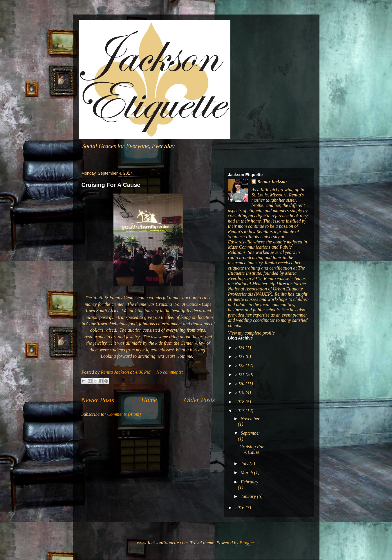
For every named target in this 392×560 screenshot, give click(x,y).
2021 (240, 374)
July (245, 464)
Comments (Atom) (124, 414)
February (249, 482)
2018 (240, 402)
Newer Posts (98, 400)
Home (149, 400)
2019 (240, 392)
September (250, 433)
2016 (240, 508)
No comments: (170, 372)
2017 (240, 411)
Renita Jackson (272, 181)
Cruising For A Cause (111, 185)
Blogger (247, 543)
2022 (240, 365)
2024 (240, 347)
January (249, 496)
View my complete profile (251, 333)
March (247, 473)
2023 (240, 356)
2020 (240, 383)
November (250, 419)
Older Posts (199, 400)
